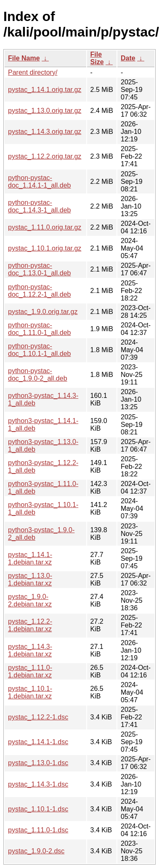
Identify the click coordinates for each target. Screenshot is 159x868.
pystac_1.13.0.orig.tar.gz (45, 111)
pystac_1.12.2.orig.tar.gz (45, 156)
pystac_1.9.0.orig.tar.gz (43, 312)
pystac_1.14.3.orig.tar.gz (45, 132)
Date (128, 58)
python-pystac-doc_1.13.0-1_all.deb (39, 269)
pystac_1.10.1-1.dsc (38, 809)
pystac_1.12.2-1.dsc (38, 717)
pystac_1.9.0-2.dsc (36, 851)
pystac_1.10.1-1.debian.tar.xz (30, 692)
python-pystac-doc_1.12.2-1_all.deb (39, 291)
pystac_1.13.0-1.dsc (38, 763)
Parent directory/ (33, 72)
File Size (97, 58)
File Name (24, 58)
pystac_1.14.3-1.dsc (38, 784)
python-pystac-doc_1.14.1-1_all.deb (39, 182)
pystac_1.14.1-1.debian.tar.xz (30, 558)
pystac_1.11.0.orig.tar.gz (45, 227)
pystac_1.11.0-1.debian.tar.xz (30, 671)
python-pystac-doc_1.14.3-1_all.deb (39, 206)
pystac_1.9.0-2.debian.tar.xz (30, 600)
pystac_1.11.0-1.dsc (38, 830)
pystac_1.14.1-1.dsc (38, 742)
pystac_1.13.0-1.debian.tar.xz (30, 579)
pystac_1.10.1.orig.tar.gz (45, 248)
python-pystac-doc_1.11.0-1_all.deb (39, 329)
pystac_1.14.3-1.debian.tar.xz (30, 650)
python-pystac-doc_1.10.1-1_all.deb (39, 350)
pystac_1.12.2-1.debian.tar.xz (30, 625)
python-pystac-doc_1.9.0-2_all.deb (38, 375)
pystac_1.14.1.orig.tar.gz (45, 90)
